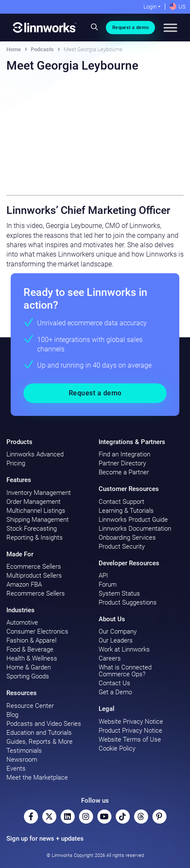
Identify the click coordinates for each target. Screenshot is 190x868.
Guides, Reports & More (39, 742)
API (103, 576)
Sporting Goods (28, 676)
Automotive (22, 623)
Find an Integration (124, 454)
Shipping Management (38, 520)
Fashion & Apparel (31, 640)
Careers (110, 658)
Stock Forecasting (32, 529)
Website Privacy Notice (131, 722)
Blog (12, 715)
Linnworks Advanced (35, 454)
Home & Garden (29, 667)
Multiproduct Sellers (34, 576)
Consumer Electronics (37, 631)
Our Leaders (116, 640)
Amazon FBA (24, 585)
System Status (119, 593)
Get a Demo (115, 692)
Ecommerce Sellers (34, 567)
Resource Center (30, 706)
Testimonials (24, 751)
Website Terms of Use (130, 739)
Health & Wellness (32, 658)
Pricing (16, 463)
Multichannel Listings (36, 511)
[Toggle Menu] (170, 28)
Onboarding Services (127, 538)
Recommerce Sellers (36, 593)
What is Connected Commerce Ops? (125, 671)
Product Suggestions (128, 602)
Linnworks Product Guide (133, 520)
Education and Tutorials (39, 733)
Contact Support (121, 502)
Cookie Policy (117, 748)
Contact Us (114, 683)
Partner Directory (122, 463)
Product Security (122, 547)
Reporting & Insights (35, 538)
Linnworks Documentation (135, 529)
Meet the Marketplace (37, 777)
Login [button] (150, 7)
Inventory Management (39, 493)
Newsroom (22, 760)
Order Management (34, 502)
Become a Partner (124, 472)
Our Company (118, 631)
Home (14, 49)
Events (16, 769)
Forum (108, 585)
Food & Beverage (30, 649)
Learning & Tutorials (126, 511)
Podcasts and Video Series (44, 724)
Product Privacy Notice (130, 731)
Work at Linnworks (124, 649)
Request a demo (130, 28)
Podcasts (42, 49)
